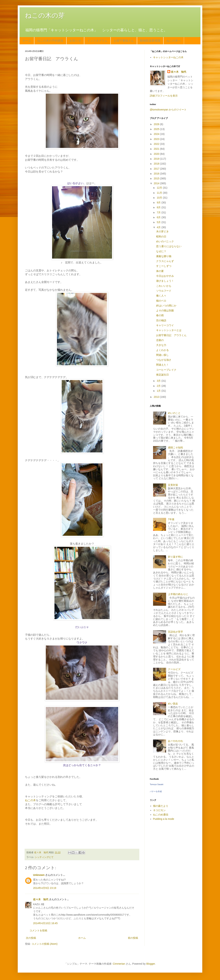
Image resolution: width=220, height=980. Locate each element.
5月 (159, 222)
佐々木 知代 (41, 899)
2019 (157, 159)
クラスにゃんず (165, 261)
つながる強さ (164, 360)
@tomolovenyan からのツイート (168, 110)
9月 (159, 203)
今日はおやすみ (165, 276)
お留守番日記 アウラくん (171, 335)
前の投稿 (133, 938)
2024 (157, 134)
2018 (157, 164)
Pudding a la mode (164, 819)
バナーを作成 (156, 791)
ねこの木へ (174, 41)
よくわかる (162, 350)
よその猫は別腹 (165, 310)
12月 (160, 188)
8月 (159, 207)
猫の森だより (161, 806)
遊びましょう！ (165, 281)
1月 (159, 391)
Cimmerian (119, 964)
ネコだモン (159, 810)
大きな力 (161, 345)
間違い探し (162, 355)
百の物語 (161, 320)
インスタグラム (97, 41)
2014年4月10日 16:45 (45, 923)
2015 (157, 178)
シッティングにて (44, 857)
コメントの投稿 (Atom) (45, 944)
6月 (159, 217)
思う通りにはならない (169, 246)
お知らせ (75, 41)
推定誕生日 (162, 375)
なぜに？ (161, 251)
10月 (160, 198)
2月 (159, 386)
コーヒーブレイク (166, 370)
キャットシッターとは (169, 330)
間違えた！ (162, 365)
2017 (157, 169)
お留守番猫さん (124, 41)
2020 (157, 154)
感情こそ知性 (175, 448)
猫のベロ (161, 301)
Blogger (151, 964)
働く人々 (161, 296)
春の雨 (160, 315)
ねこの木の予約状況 (50, 41)
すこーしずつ (164, 266)
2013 (157, 397)
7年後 (171, 519)
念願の (160, 340)
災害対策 (173, 485)
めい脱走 (173, 704)
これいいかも (164, 286)
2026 (157, 124)
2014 (157, 183)
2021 (157, 149)
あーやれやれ (175, 741)
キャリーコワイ (165, 325)
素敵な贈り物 (164, 256)
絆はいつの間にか (166, 306)
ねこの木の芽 (45, 15)
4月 (159, 227)
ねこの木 (30, 800)
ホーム (27, 41)
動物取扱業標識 (150, 41)
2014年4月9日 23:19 (45, 888)
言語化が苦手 (175, 632)
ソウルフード (164, 291)
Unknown (39, 875)
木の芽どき (162, 231)
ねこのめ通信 (161, 815)
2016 (157, 174)
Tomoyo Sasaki (157, 784)
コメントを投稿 (38, 930)
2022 (157, 144)
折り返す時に (175, 557)
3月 (159, 381)
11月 (160, 193)
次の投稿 (31, 938)
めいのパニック (165, 241)
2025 (157, 129)
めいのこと (174, 413)
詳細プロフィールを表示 (164, 96)
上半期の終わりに (178, 594)
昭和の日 (161, 237)
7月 (159, 212)
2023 (157, 139)
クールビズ (174, 669)
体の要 (160, 271)
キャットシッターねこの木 (168, 57)
